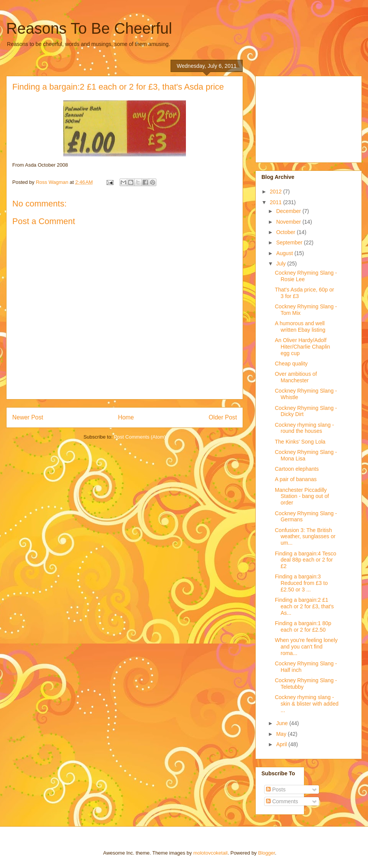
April (282, 744)
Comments (282, 801)
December (289, 211)
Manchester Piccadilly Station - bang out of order (302, 496)
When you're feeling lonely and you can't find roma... (306, 647)
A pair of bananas (296, 479)
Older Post (223, 417)
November (289, 222)
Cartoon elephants (297, 469)
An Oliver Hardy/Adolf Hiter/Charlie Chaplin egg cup (302, 347)
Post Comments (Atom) (140, 437)
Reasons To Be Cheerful (89, 28)
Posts (276, 789)
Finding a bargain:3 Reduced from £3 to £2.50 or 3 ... (301, 583)
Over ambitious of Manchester (296, 377)
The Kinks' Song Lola (300, 442)
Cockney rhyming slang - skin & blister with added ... (307, 704)
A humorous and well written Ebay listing (300, 327)
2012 (277, 192)
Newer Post (28, 417)
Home (126, 417)
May (282, 734)
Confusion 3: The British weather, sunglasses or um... (305, 537)
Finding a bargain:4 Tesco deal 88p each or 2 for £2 (306, 560)
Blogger (266, 853)
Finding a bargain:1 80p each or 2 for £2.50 (303, 626)
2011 (277, 202)
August (285, 253)
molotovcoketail (210, 853)
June (283, 723)
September (290, 242)
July (282, 264)
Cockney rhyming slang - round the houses (304, 428)
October (286, 232)
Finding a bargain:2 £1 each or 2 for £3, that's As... (304, 606)
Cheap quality (291, 364)
